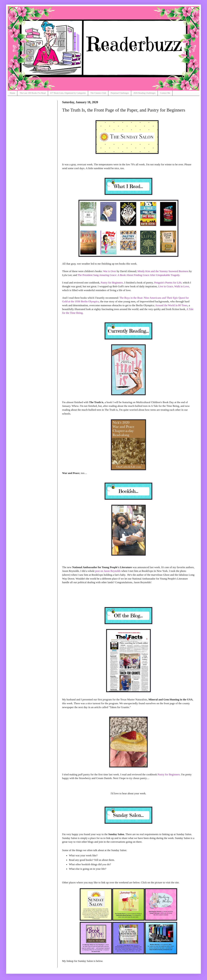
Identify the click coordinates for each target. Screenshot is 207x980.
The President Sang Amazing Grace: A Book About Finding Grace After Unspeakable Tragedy (129, 275)
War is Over (110, 271)
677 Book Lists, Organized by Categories (68, 93)
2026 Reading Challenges (145, 93)
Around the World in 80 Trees (171, 305)
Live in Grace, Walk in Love (174, 286)
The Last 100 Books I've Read (33, 93)
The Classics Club (98, 93)
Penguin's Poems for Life (168, 283)
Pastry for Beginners (112, 283)
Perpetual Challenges (120, 93)
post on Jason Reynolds (108, 571)
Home (12, 93)
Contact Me (165, 93)
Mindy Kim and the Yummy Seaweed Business (163, 271)
